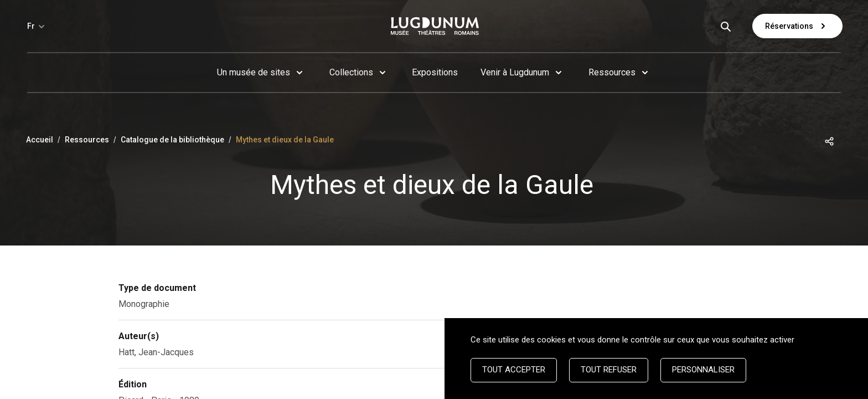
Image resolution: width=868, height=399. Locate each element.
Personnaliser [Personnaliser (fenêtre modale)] (703, 370)
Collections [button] (351, 72)
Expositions (435, 72)
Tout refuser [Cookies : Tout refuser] (609, 370)
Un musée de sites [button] (254, 72)
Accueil (40, 140)
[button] (829, 140)
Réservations (797, 26)
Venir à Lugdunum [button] (515, 72)
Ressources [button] (612, 72)
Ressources (87, 140)
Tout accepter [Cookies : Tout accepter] (514, 370)
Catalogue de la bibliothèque (172, 140)
